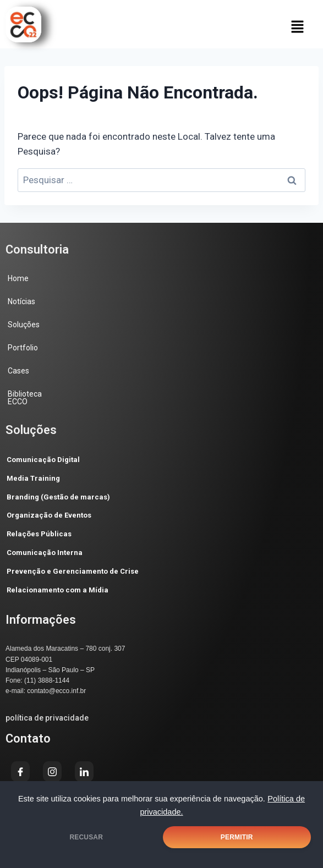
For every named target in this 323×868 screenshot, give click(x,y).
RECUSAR (86, 837)
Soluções (24, 325)
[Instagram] (52, 771)
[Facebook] (20, 771)
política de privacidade (47, 718)
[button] (298, 26)
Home (18, 278)
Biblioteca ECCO (25, 398)
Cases (18, 371)
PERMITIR (237, 837)
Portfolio (23, 348)
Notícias (21, 301)
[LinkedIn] (84, 771)
